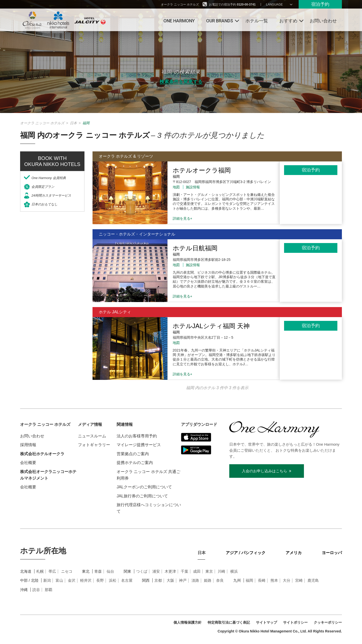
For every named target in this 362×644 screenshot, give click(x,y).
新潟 (47, 580)
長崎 (262, 580)
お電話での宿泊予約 (232, 5)
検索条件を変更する (181, 82)
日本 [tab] (202, 553)
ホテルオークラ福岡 (202, 170)
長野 (100, 580)
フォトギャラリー (94, 445)
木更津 (170, 571)
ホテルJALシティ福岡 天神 (211, 326)
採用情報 (28, 445)
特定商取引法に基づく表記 (229, 622)
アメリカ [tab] (294, 553)
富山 (59, 580)
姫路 (208, 580)
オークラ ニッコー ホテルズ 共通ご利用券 (148, 475)
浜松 (113, 580)
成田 (197, 571)
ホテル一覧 (257, 21)
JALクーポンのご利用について (144, 487)
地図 (176, 187)
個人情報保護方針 (188, 622)
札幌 (40, 571)
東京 (209, 571)
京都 (158, 580)
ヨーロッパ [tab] (332, 553)
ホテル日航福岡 (195, 248)
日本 (73, 123)
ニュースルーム (92, 436)
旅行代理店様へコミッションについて (149, 508)
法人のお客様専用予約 (137, 436)
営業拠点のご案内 (133, 454)
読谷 (36, 590)
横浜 (234, 571)
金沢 (72, 580)
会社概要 (28, 463)
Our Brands (220, 21)
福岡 (249, 580)
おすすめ (288, 21)
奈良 (220, 580)
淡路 (195, 580)
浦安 (156, 571)
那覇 (49, 590)
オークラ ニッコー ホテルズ (180, 5)
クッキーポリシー (328, 622)
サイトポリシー (295, 622)
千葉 (185, 571)
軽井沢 (86, 580)
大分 (287, 580)
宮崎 (299, 580)
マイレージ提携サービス (139, 445)
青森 (98, 571)
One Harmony (179, 21)
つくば (142, 571)
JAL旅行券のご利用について (142, 496)
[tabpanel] (181, 587)
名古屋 (127, 580)
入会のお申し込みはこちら (267, 471)
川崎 (221, 571)
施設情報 (193, 187)
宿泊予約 (320, 4)
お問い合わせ (323, 21)
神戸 (183, 580)
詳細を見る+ (183, 218)
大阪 (170, 580)
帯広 (52, 571)
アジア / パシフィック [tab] (246, 553)
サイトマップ (266, 622)
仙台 (110, 571)
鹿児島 (313, 580)
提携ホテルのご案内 (135, 463)
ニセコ (67, 571)
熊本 (274, 580)
